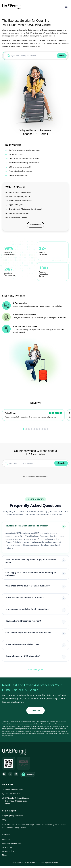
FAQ (4, 820)
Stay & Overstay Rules (12, 844)
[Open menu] (66, 7)
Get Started (35, 225)
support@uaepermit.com (12, 816)
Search (62, 56)
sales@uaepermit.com (13, 789)
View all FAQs (36, 669)
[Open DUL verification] (24, 763)
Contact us (35, 710)
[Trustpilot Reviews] (28, 774)
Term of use (7, 847)
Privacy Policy (8, 851)
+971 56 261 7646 (11, 794)
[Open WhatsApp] (9, 763)
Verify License (20, 828)
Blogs (4, 855)
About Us (6, 840)
